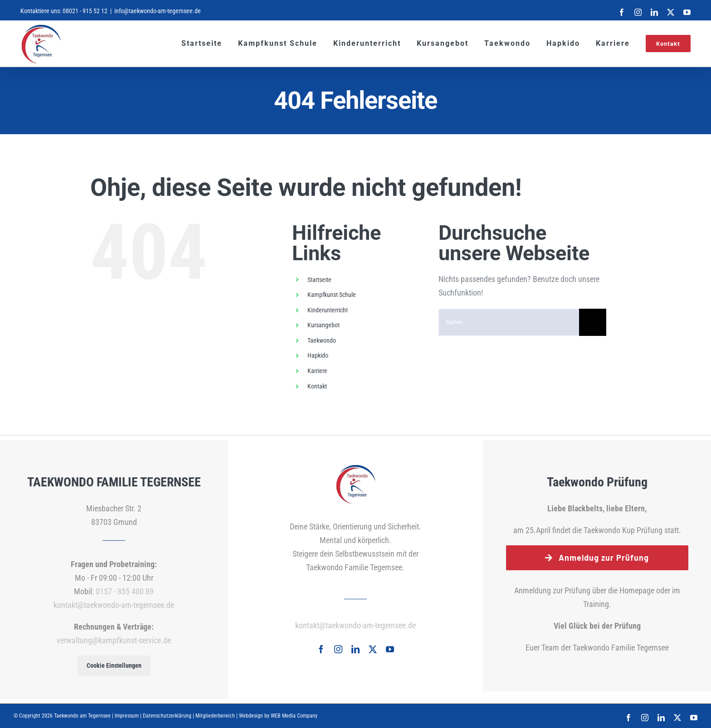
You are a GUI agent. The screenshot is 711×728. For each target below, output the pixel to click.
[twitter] (373, 649)
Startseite (319, 280)
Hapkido (318, 355)
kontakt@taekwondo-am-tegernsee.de (114, 605)
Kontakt (317, 386)
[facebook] (321, 649)
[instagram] (338, 649)
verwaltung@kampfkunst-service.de (114, 640)
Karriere (317, 371)
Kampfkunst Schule (332, 295)
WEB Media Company (294, 716)
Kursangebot (324, 325)
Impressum (127, 716)
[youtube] (390, 649)
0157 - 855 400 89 (125, 591)
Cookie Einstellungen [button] (114, 665)
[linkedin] (355, 649)
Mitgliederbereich (215, 716)
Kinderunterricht (328, 310)
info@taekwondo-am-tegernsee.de (158, 11)
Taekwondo (322, 340)
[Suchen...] (509, 322)
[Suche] (593, 322)
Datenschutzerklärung (167, 716)
